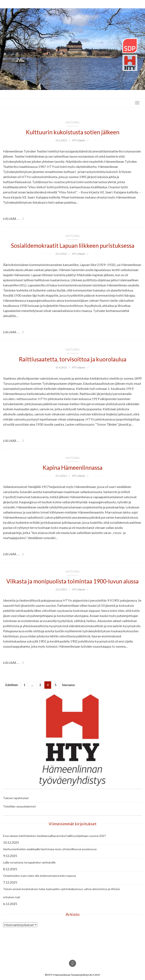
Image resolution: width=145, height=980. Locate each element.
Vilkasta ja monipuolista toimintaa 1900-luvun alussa (72, 581)
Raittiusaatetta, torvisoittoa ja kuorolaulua (73, 359)
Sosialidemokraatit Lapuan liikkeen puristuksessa (73, 246)
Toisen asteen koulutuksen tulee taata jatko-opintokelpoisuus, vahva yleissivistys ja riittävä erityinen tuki (61, 893)
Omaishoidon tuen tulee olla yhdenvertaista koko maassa (39, 876)
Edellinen (12, 685)
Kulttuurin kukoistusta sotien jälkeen (73, 132)
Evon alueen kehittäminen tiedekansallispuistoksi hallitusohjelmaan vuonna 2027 (54, 836)
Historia (73, 122)
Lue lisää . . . (13, 219)
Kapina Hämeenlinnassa (72, 468)
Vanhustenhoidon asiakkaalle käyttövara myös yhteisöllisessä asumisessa (50, 849)
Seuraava (68, 685)
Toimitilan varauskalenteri (19, 806)
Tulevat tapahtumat (16, 798)
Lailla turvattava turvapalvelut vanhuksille (29, 862)
